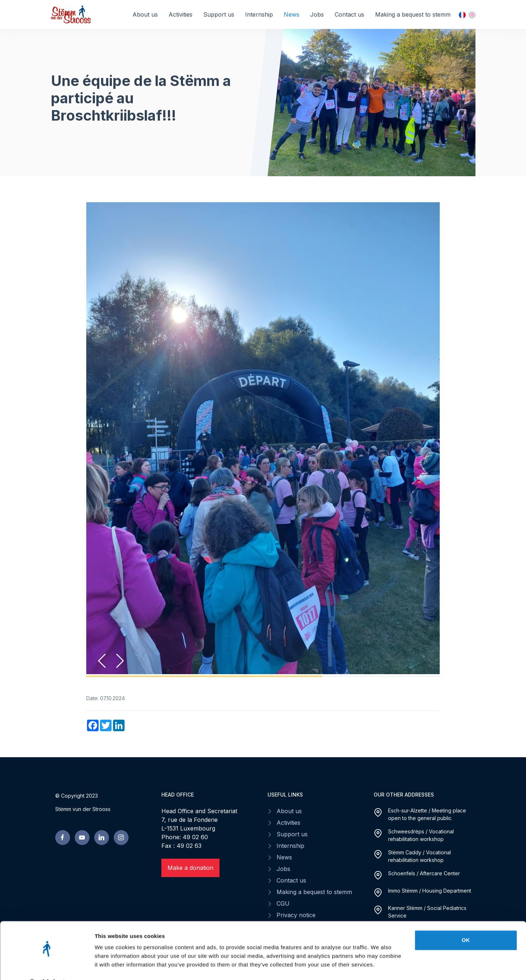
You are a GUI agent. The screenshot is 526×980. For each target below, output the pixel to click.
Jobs (317, 14)
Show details (111, 966)
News (292, 14)
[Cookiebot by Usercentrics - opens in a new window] (47, 966)
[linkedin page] (102, 838)
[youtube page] (82, 838)
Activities (181, 14)
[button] (120, 661)
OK (466, 921)
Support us (219, 14)
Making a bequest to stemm (413, 14)
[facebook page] (63, 838)
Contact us (349, 14)
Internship (259, 14)
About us (145, 14)
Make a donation (190, 868)
